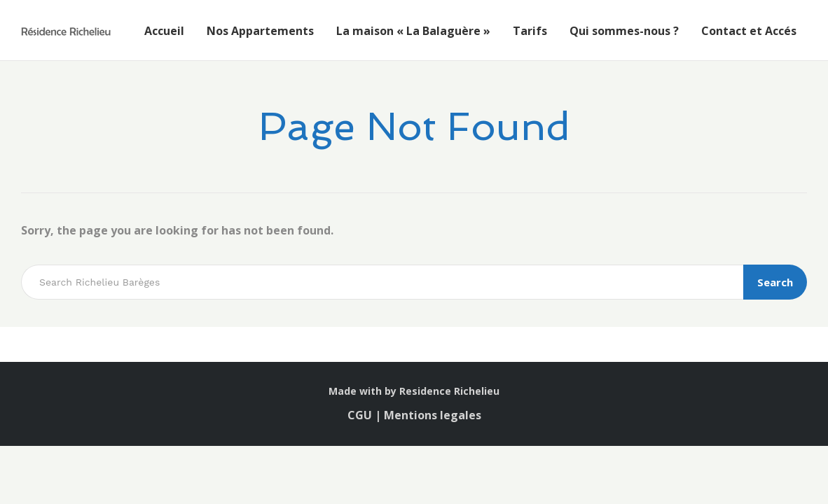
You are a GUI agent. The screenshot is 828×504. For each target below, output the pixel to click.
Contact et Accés (749, 31)
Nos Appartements (260, 31)
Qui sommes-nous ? (624, 31)
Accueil (164, 31)
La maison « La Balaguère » (413, 31)
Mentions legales (433, 415)
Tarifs (530, 31)
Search (775, 282)
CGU (361, 415)
